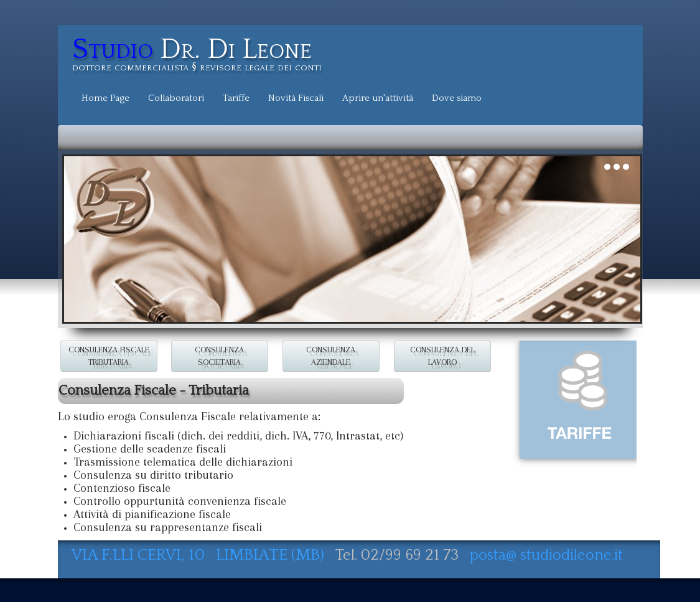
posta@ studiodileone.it (546, 555)
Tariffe (236, 98)
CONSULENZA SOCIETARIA (220, 356)
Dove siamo (457, 98)
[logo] (202, 56)
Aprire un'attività (378, 98)
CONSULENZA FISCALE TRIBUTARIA (108, 356)
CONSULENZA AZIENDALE (331, 356)
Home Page (105, 98)
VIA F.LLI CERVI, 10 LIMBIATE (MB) (200, 555)
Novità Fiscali (296, 98)
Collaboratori (176, 98)
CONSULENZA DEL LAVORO (442, 356)
